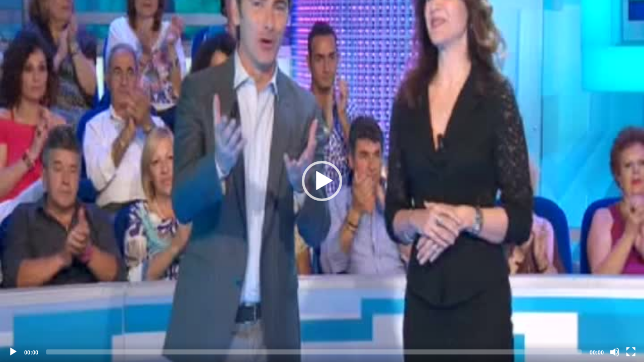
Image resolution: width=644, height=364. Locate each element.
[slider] (314, 352)
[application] (322, 181)
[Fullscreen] (631, 352)
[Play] (13, 352)
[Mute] (615, 352)
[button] (322, 181)
